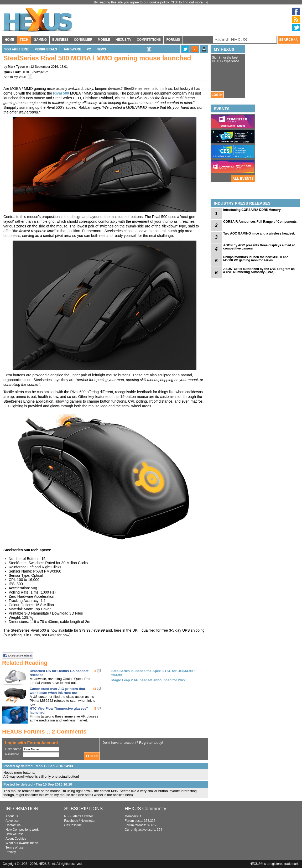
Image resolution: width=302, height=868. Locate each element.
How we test (14, 834)
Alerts (77, 816)
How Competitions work (22, 830)
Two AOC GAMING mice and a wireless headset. (259, 233)
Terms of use (15, 848)
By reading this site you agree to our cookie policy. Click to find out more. (149, 2)
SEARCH (289, 40)
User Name (13, 749)
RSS (67, 816)
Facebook (71, 821)
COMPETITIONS (149, 40)
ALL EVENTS (243, 179)
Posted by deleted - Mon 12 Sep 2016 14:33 (38, 766)
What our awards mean (22, 843)
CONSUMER (83, 40)
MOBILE (104, 40)
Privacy (11, 852)
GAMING (40, 40)
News (101, 49)
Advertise (12, 821)
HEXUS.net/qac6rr (35, 72)
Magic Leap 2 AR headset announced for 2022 (149, 680)
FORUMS (173, 40)
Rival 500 (61, 93)
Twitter (88, 816)
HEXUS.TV (123, 40)
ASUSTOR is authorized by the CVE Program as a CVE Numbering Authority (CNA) (259, 271)
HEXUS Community (145, 809)
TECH (24, 40)
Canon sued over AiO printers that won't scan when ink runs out (57, 691)
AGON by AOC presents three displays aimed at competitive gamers (259, 247)
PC (89, 49)
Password (12, 754)
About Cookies (16, 839)
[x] (206, 2)
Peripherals (46, 49)
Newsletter (88, 821)
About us (12, 816)
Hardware (72, 49)
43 (94, 689)
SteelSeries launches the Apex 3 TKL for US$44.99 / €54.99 (153, 673)
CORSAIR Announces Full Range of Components (260, 222)
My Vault (20, 77)
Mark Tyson (17, 67)
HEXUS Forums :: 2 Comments (44, 732)
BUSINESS (60, 40)
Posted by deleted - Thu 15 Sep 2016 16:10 (38, 784)
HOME (9, 40)
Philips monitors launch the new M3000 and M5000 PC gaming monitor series (256, 259)
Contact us (13, 825)
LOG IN (217, 95)
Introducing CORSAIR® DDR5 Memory (252, 210)
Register (146, 743)
